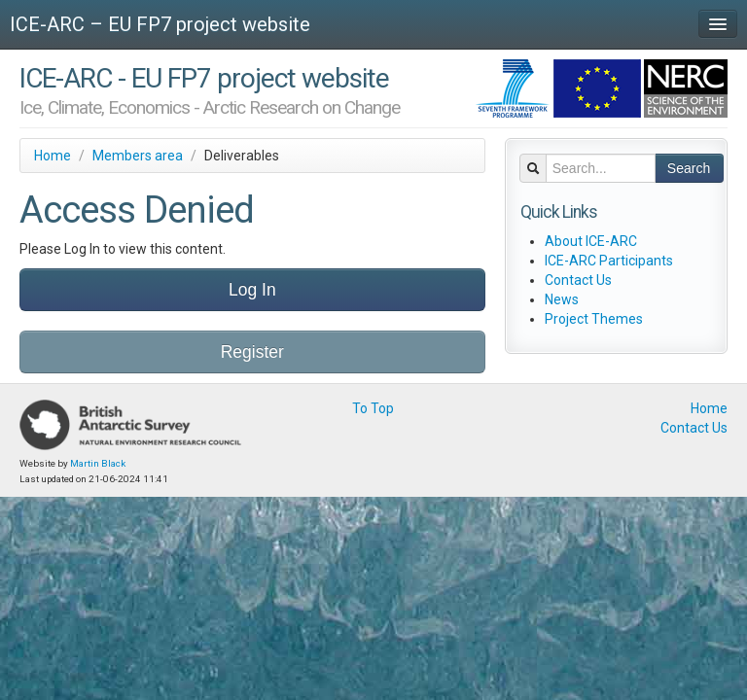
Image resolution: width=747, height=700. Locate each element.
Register (252, 352)
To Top (373, 408)
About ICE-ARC (591, 241)
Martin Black (98, 463)
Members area (138, 156)
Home (53, 156)
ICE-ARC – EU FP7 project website (160, 24)
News (562, 299)
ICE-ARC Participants (609, 261)
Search (689, 168)
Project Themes (594, 319)
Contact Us (578, 280)
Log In (252, 290)
